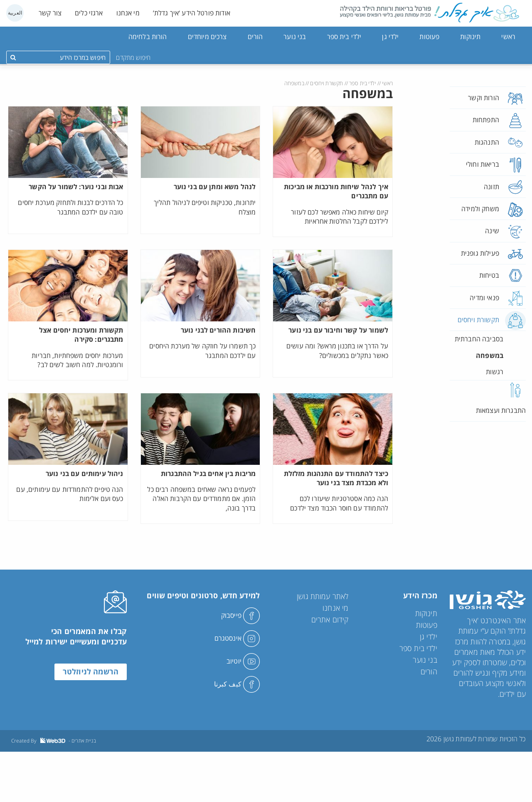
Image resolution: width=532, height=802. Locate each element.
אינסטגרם (237, 638)
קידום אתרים (330, 619)
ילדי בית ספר (344, 37)
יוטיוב (243, 661)
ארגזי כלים (89, 13)
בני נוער (295, 37)
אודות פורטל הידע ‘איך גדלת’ (192, 13)
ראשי (508, 37)
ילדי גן (390, 37)
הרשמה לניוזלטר (91, 672)
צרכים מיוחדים (207, 37)
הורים (255, 37)
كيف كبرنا (237, 684)
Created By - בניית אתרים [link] (54, 741)
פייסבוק (240, 615)
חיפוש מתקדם (133, 57)
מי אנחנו (128, 13)
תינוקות (470, 37)
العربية (15, 13)
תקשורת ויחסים (326, 83)
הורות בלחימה (148, 37)
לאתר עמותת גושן (323, 596)
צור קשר (50, 13)
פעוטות (429, 37)
